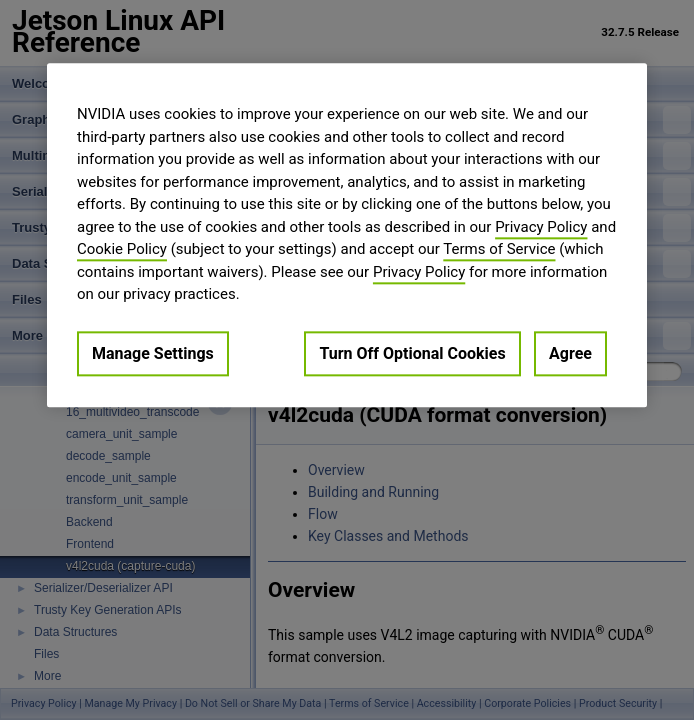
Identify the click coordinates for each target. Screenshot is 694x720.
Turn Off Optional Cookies (412, 353)
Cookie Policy (122, 249)
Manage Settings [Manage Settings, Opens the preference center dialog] (153, 353)
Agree (570, 353)
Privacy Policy (541, 227)
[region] (347, 235)
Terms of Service (499, 249)
